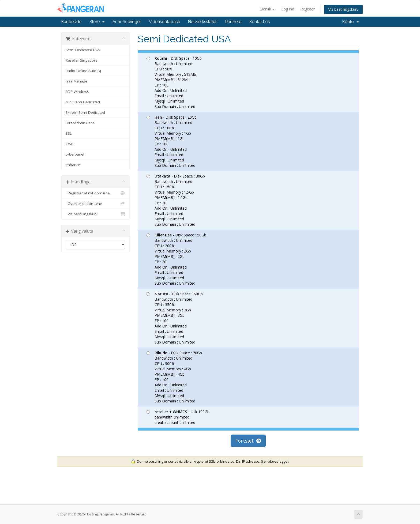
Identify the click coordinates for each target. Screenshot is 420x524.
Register (308, 9)
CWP (70, 144)
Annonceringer (127, 22)
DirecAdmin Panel (81, 123)
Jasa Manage (76, 81)
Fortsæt (248, 441)
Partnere (233, 22)
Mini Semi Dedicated (83, 102)
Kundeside (71, 22)
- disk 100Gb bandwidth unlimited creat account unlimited (178, 417)
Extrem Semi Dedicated (85, 112)
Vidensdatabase (164, 22)
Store (97, 22)
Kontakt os (260, 22)
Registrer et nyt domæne (95, 193)
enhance (73, 165)
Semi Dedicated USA (83, 50)
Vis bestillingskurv (343, 9)
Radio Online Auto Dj (83, 71)
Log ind (288, 9)
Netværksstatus (203, 22)
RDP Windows (77, 92)
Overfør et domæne (95, 203)
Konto (350, 22)
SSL (69, 133)
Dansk (267, 9)
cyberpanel (75, 154)
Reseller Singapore (82, 60)
